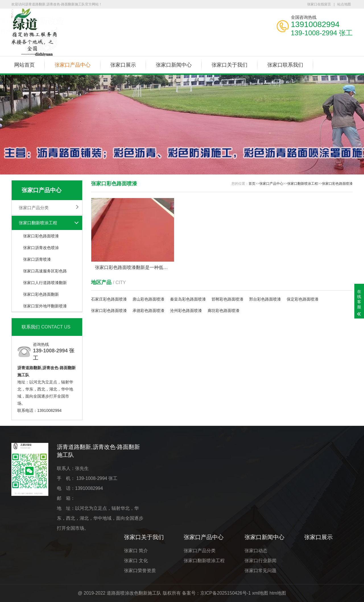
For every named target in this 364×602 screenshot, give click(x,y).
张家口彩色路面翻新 (41, 294)
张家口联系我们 (285, 65)
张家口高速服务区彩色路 (45, 271)
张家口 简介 (136, 551)
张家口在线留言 (319, 4)
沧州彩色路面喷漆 (186, 311)
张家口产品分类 (34, 208)
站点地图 (344, 4)
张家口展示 (123, 65)
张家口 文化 (136, 561)
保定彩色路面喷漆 (303, 299)
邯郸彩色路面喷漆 (227, 299)
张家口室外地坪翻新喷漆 (45, 306)
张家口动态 (256, 551)
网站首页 (24, 65)
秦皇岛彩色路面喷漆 (188, 299)
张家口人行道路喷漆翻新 (45, 283)
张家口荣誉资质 (140, 571)
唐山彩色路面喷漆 (148, 299)
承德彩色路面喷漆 (148, 311)
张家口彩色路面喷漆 (41, 236)
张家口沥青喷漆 (37, 259)
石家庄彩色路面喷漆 (109, 299)
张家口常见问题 (260, 571)
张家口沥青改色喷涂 (41, 248)
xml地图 (260, 593)
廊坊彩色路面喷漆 (224, 311)
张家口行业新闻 (260, 561)
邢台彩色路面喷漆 (265, 299)
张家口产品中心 (73, 65)
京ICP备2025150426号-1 (226, 593)
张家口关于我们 (229, 65)
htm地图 (278, 593)
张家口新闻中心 (174, 65)
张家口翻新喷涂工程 (38, 223)
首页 (252, 184)
